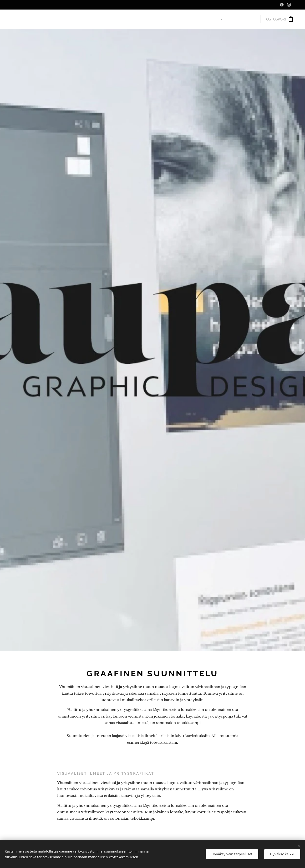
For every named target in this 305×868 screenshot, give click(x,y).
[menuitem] (212, 19)
